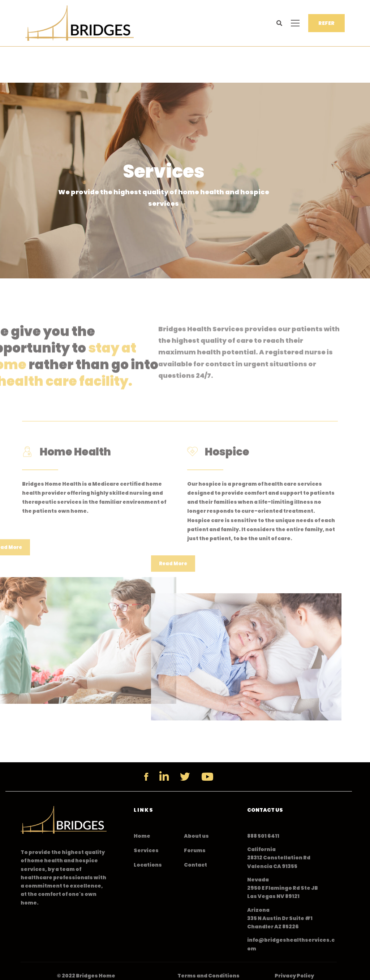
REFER (326, 23)
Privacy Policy (294, 976)
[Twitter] (185, 777)
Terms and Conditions (208, 976)
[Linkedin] (164, 777)
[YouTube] (207, 777)
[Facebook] (146, 777)
